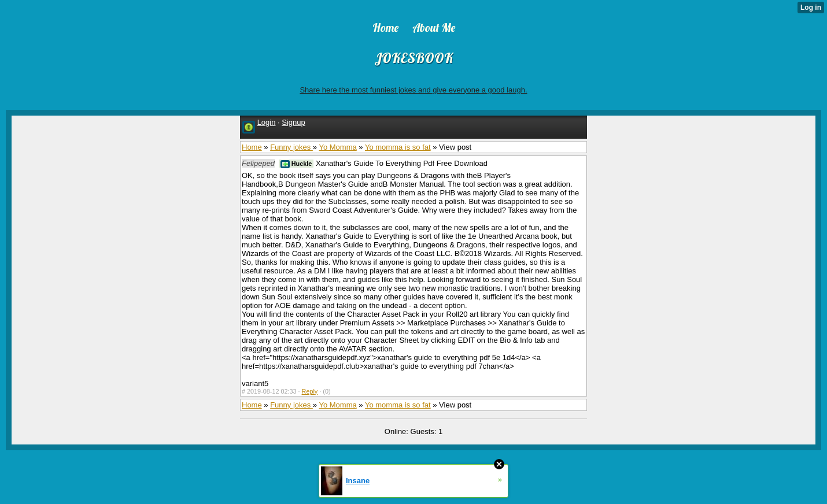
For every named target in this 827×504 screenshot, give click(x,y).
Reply (310, 391)
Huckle (296, 164)
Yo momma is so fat (398, 147)
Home (252, 147)
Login (267, 122)
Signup (293, 122)
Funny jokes (291, 147)
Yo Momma (337, 147)
